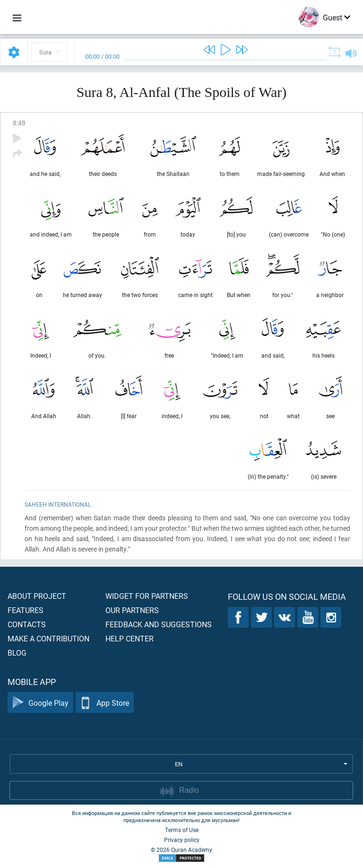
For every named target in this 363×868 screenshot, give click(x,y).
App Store (105, 703)
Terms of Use (182, 830)
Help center (130, 638)
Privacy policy (182, 840)
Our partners (132, 610)
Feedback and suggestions (159, 624)
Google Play (40, 703)
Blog (17, 653)
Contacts (27, 624)
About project (37, 596)
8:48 (19, 123)
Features (26, 610)
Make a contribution (48, 638)
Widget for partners (147, 596)
